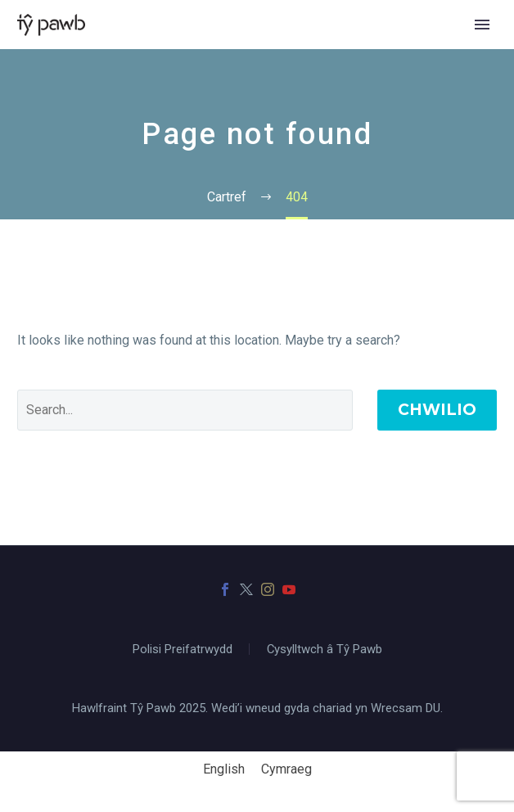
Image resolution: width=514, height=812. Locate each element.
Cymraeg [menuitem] (286, 769)
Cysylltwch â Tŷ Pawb (325, 650)
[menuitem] (224, 769)
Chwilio (437, 410)
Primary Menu (482, 25)
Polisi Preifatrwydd (183, 650)
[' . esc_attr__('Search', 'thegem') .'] (185, 410)
